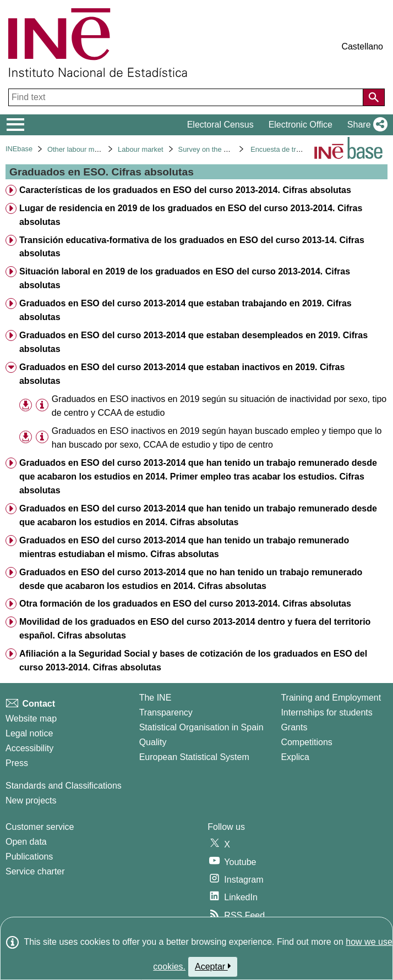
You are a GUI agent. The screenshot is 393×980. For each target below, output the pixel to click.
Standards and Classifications (64, 786)
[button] (365, 125)
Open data (26, 842)
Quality (153, 742)
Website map (31, 719)
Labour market (141, 149)
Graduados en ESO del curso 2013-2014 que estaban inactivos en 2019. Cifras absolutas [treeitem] (182, 374)
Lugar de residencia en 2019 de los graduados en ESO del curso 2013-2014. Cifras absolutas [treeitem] (191, 215)
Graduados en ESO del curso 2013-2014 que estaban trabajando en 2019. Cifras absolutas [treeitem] (185, 310)
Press (17, 763)
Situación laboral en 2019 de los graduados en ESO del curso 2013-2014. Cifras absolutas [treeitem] (185, 278)
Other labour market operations (96, 149)
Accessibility (29, 748)
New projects (31, 800)
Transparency (166, 712)
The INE (155, 698)
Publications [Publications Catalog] (29, 857)
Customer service (40, 827)
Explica (295, 757)
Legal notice (29, 733)
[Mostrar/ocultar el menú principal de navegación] (16, 125)
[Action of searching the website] (374, 97)
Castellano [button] (362, 46)
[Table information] (42, 405)
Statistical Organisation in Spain (201, 727)
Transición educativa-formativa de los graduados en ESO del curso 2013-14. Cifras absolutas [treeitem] (192, 247)
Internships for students (326, 712)
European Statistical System (194, 757)
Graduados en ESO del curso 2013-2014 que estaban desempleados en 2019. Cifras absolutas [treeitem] (193, 342)
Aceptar (213, 966)
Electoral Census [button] (220, 125)
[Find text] (187, 97)
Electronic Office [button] (301, 125)
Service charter (35, 871)
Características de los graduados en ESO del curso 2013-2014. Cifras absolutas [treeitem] (185, 190)
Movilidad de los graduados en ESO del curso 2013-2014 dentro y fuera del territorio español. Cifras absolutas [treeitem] (195, 629)
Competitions (306, 742)
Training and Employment (331, 698)
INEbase (19, 149)
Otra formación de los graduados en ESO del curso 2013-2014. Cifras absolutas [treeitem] (185, 604)
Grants (294, 727)
